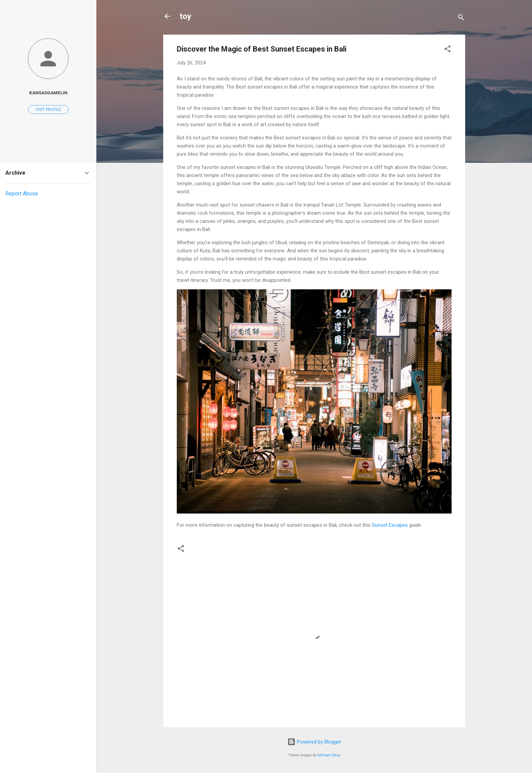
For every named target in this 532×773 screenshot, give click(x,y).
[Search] (461, 18)
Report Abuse (22, 194)
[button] (448, 50)
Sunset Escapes (390, 525)
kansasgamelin (48, 93)
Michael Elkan (329, 755)
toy (185, 16)
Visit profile (48, 110)
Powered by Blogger (314, 742)
